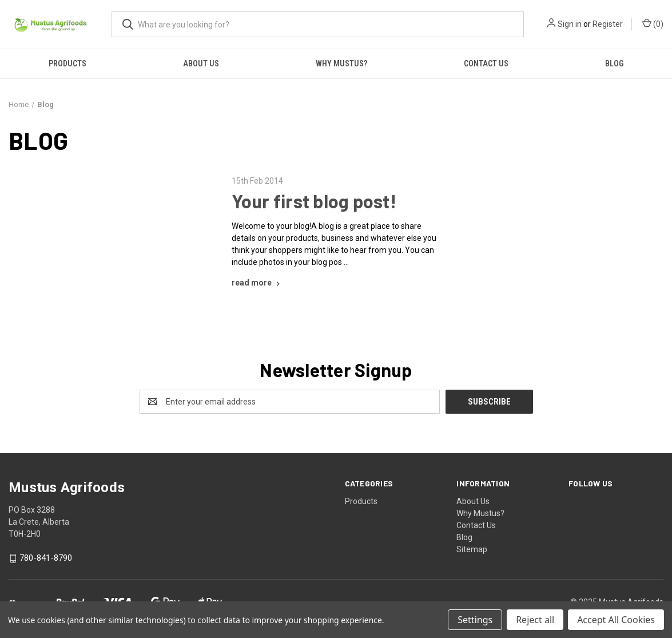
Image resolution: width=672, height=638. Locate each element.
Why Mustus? (341, 64)
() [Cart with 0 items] (653, 23)
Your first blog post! (314, 201)
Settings (475, 620)
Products (67, 64)
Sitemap (472, 549)
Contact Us (486, 64)
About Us (201, 64)
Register (608, 24)
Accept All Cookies (616, 620)
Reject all (535, 620)
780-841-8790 (46, 558)
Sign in (570, 24)
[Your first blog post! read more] (257, 283)
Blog (464, 537)
